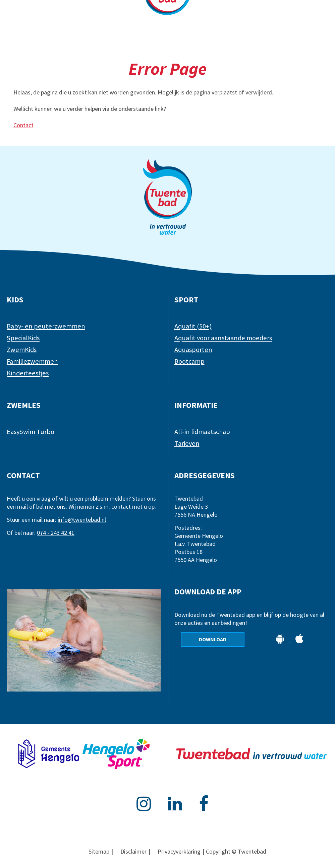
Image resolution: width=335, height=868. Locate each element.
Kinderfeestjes (28, 373)
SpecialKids (23, 338)
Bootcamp (189, 361)
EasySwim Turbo (31, 432)
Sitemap (99, 851)
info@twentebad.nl (82, 520)
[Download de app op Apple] (299, 640)
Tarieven (187, 443)
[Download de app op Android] (281, 640)
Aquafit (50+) (193, 326)
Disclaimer (133, 851)
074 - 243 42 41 (56, 533)
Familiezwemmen (32, 361)
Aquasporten (193, 350)
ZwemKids (22, 350)
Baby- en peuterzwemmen (46, 326)
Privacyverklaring (179, 851)
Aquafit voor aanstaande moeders (223, 338)
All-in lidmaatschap (202, 432)
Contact (23, 125)
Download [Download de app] (213, 639)
